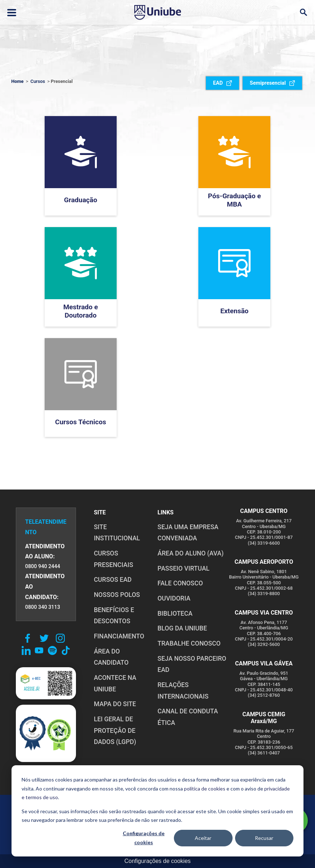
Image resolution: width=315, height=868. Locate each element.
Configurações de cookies (144, 838)
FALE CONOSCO (180, 583)
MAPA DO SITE (115, 704)
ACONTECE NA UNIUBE (115, 683)
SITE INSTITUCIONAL (117, 533)
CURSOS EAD (113, 580)
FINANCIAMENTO (119, 636)
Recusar (264, 838)
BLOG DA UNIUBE (182, 628)
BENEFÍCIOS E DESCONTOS (114, 616)
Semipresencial (272, 83)
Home (17, 81)
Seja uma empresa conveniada (188, 533)
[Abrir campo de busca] (303, 12)
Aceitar (203, 838)
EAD (222, 83)
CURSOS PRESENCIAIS (114, 559)
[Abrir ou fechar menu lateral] (12, 13)
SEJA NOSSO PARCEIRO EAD (192, 664)
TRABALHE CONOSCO (189, 643)
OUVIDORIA (174, 598)
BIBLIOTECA (175, 614)
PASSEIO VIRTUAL (184, 568)
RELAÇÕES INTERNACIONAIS (183, 691)
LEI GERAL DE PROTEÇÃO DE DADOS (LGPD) (115, 730)
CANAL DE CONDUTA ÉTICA (188, 717)
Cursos (38, 81)
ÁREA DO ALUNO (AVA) (191, 553)
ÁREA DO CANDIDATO (111, 657)
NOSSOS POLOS (117, 595)
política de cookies (205, 789)
